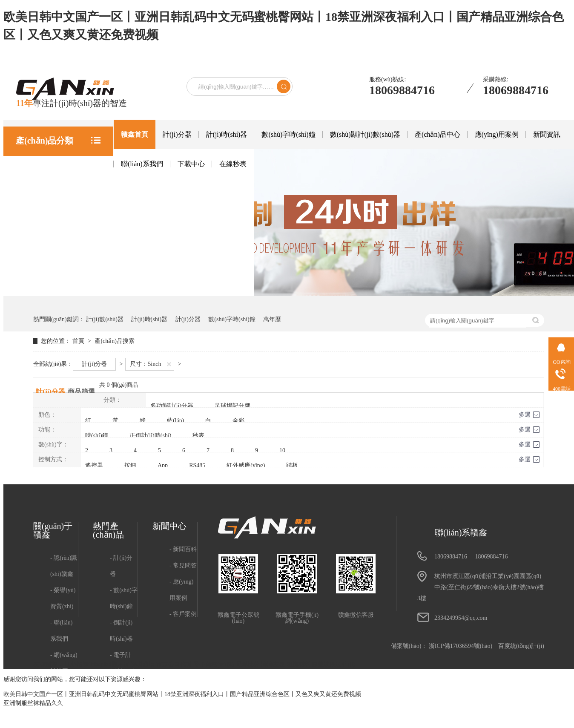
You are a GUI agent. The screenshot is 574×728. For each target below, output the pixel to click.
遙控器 (94, 465)
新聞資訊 (547, 134)
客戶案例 (185, 614)
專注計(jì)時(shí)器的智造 (72, 103)
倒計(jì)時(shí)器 (121, 631)
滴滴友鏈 (274, 664)
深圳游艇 (143, 664)
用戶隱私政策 (64, 695)
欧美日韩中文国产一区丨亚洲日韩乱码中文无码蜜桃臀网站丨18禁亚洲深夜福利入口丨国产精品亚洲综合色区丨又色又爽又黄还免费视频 (182, 694)
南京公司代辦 (175, 664)
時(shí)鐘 (97, 436)
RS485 (197, 465)
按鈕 (130, 465)
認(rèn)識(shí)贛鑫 (64, 566)
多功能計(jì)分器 (172, 406)
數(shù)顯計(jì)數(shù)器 (365, 134)
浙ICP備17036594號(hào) (461, 646)
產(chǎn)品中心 (438, 134)
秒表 (198, 436)
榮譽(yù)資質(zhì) (63, 598)
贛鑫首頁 (135, 134)
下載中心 (191, 164)
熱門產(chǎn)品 (108, 530)
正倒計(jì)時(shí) (151, 436)
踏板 (292, 465)
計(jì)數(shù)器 (105, 319)
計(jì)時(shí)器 (227, 134)
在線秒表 (233, 164)
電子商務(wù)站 (215, 664)
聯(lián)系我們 (142, 164)
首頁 (79, 341)
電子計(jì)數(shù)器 (123, 671)
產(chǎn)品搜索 (115, 341)
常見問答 (185, 565)
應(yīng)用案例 (497, 134)
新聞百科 (185, 549)
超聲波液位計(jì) (333, 664)
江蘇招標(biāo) (85, 664)
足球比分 (249, 664)
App (163, 465)
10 (282, 450)
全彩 (238, 421)
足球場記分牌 (232, 406)
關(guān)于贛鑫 (53, 530)
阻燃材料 (299, 664)
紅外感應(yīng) (246, 465)
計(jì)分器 (177, 134)
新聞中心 (169, 526)
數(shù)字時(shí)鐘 (288, 134)
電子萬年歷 (123, 712)
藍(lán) (175, 421)
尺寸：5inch (145, 364)
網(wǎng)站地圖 (64, 663)
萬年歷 (272, 319)
